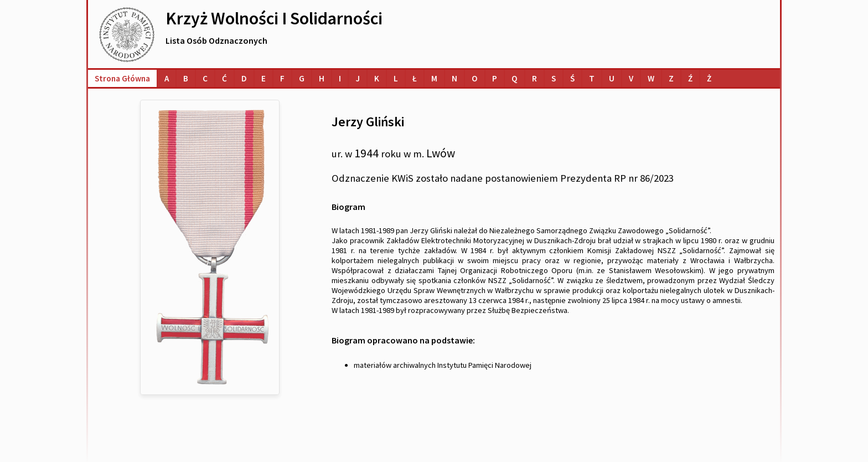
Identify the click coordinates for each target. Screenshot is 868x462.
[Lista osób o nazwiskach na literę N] (454, 78)
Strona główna (122, 78)
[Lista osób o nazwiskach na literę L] (396, 78)
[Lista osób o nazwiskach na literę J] (358, 78)
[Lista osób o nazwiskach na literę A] (167, 78)
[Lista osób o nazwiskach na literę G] (302, 78)
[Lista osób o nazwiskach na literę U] (612, 78)
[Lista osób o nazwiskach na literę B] (186, 78)
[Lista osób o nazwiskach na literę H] (322, 78)
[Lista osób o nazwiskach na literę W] (651, 78)
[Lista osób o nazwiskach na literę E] (263, 78)
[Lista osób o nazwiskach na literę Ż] (709, 78)
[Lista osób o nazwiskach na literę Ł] (415, 78)
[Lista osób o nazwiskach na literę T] (592, 78)
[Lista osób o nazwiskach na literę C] (205, 78)
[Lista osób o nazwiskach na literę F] (282, 78)
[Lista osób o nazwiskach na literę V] (631, 78)
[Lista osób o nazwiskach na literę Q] (515, 78)
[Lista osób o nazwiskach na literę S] (554, 78)
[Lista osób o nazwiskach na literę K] (377, 78)
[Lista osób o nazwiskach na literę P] (495, 78)
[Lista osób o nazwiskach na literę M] (434, 78)
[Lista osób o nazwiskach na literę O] (475, 78)
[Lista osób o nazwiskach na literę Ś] (572, 78)
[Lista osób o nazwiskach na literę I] (340, 78)
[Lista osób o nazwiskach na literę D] (244, 78)
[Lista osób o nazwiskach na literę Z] (671, 78)
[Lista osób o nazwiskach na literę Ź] (690, 78)
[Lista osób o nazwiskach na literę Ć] (224, 78)
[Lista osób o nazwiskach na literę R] (534, 78)
